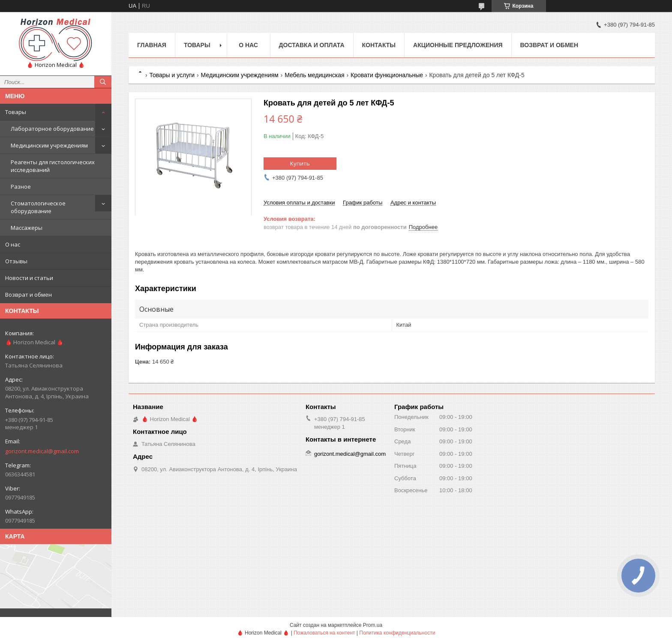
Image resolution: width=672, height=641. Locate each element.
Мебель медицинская (314, 75)
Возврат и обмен (28, 295)
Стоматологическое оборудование (38, 207)
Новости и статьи (29, 278)
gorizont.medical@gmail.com (42, 451)
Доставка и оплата (312, 45)
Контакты (379, 45)
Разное (21, 187)
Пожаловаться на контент (324, 633)
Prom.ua (373, 625)
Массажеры (27, 228)
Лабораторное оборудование (52, 129)
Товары (16, 112)
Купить (300, 163)
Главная (152, 45)
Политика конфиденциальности (397, 633)
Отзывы (16, 261)
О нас (13, 244)
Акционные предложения (458, 45)
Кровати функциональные (387, 75)
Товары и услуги (172, 75)
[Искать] (103, 82)
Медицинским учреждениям (49, 145)
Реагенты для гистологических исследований (53, 166)
